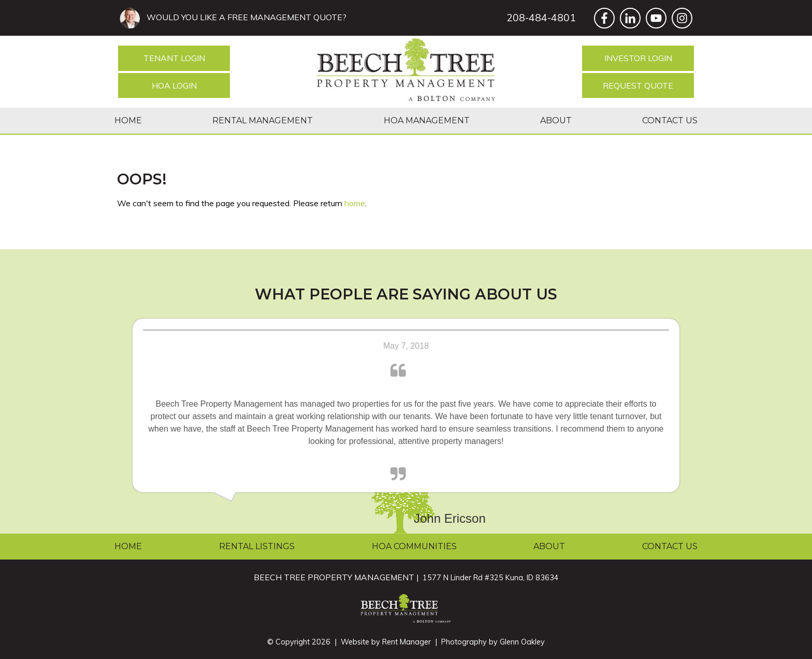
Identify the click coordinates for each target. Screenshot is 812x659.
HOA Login (174, 85)
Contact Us (670, 120)
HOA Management (427, 120)
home (355, 203)
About (556, 120)
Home (128, 120)
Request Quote (638, 85)
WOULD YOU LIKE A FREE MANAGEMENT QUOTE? (244, 17)
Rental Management (263, 120)
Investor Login (638, 58)
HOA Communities (414, 546)
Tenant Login (174, 58)
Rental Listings (257, 546)
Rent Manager (407, 642)
